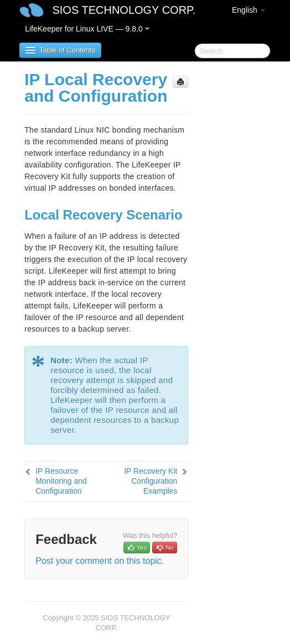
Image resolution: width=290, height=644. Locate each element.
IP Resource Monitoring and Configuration (61, 481)
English (248, 10)
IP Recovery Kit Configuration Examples (151, 481)
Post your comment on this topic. (100, 561)
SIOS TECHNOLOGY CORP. (124, 10)
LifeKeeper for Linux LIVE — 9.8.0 (87, 29)
